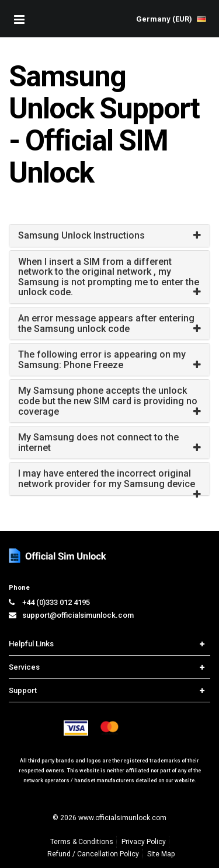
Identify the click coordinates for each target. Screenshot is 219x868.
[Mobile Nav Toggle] (19, 19)
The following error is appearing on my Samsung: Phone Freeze (102, 360)
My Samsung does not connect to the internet (98, 442)
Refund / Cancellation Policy (93, 854)
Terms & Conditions (82, 842)
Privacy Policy (144, 842)
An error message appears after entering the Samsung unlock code (106, 323)
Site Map (161, 854)
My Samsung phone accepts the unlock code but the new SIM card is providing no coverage (108, 401)
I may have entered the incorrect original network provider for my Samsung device (107, 479)
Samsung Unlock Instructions (81, 235)
